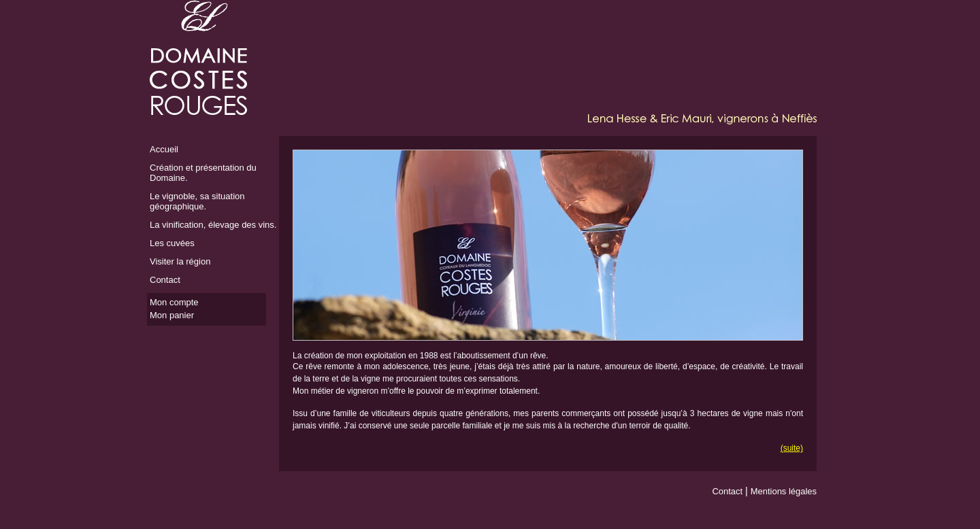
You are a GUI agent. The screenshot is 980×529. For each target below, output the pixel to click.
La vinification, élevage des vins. (213, 225)
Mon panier (172, 315)
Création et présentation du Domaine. (203, 173)
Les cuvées (172, 243)
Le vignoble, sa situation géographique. (197, 201)
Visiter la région (180, 261)
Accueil (164, 149)
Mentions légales (784, 491)
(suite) (792, 448)
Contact (165, 280)
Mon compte (174, 302)
